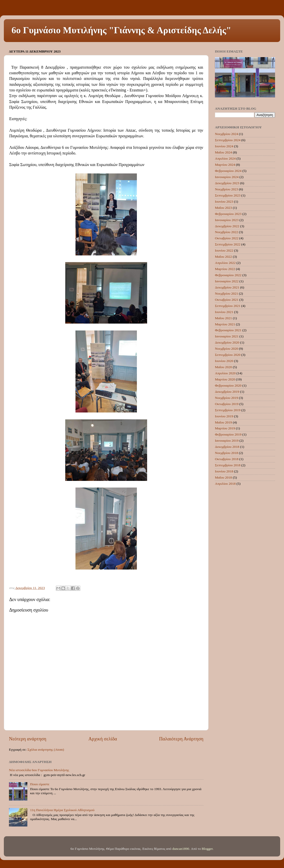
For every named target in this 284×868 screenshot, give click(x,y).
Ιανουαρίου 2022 (227, 281)
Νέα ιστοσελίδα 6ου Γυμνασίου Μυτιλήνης (39, 770)
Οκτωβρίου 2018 (227, 459)
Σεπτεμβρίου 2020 (228, 355)
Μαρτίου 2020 (225, 379)
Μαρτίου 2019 (225, 428)
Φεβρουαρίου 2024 (228, 171)
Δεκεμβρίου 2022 (227, 226)
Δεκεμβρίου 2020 (227, 342)
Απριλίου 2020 (225, 373)
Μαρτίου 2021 (225, 324)
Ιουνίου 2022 (224, 250)
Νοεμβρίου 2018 (226, 453)
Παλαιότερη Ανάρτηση (181, 739)
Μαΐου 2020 (223, 367)
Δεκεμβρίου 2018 (227, 447)
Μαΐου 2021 (223, 318)
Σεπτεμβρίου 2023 (228, 195)
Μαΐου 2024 (223, 152)
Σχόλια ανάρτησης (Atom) (46, 750)
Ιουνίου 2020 (224, 361)
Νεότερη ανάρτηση (28, 739)
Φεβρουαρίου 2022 (228, 275)
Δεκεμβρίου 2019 (227, 392)
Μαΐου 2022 (223, 257)
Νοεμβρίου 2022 (226, 232)
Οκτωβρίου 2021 (227, 300)
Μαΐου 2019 (223, 422)
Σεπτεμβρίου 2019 (228, 410)
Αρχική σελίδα (103, 739)
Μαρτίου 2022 (225, 269)
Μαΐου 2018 (223, 477)
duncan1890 (181, 849)
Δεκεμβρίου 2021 (227, 287)
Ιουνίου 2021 (224, 312)
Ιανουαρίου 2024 (227, 177)
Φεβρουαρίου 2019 (228, 434)
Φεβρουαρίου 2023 (228, 214)
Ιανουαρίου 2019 (227, 441)
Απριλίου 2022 (225, 263)
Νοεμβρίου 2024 (226, 134)
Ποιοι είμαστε (40, 784)
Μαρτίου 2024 (225, 165)
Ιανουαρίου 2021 (227, 336)
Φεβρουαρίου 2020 (228, 385)
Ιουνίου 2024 (224, 146)
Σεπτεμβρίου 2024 (228, 140)
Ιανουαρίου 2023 (227, 220)
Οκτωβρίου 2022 (227, 238)
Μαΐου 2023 (223, 208)
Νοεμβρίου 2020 (226, 349)
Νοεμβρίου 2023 (226, 189)
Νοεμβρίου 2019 (226, 398)
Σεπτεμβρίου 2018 (228, 465)
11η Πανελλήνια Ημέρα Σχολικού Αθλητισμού (62, 810)
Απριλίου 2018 (225, 484)
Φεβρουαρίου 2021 (228, 330)
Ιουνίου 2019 (224, 416)
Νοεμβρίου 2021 (226, 293)
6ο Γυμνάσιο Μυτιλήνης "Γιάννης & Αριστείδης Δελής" (121, 30)
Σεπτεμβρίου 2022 (228, 244)
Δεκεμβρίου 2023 (227, 183)
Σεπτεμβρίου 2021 (228, 306)
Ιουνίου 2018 (224, 471)
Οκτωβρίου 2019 (227, 404)
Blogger (207, 849)
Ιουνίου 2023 (224, 201)
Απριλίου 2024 (225, 158)
